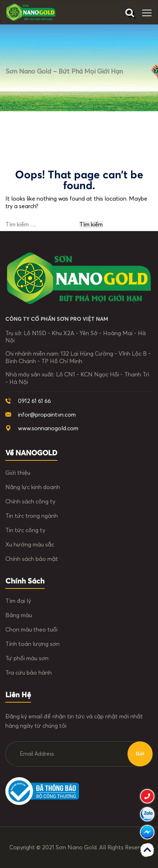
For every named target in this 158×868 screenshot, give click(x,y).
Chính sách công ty (30, 502)
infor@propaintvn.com (47, 415)
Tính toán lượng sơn (32, 644)
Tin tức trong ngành (32, 516)
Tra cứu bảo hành (29, 673)
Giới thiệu (18, 473)
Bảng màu (19, 615)
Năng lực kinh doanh (33, 487)
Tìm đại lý (18, 601)
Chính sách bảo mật (32, 559)
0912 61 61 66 (34, 401)
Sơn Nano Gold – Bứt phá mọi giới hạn (64, 72)
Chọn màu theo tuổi (31, 630)
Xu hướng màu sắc (30, 545)
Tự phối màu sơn (27, 658)
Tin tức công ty (25, 530)
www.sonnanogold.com (48, 428)
